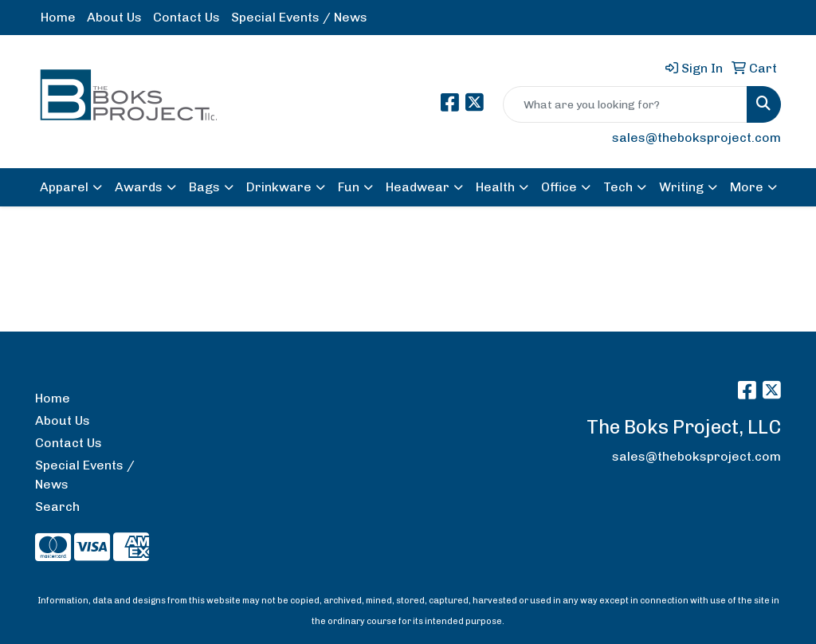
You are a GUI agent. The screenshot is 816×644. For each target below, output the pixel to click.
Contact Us (186, 17)
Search (57, 507)
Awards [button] (139, 187)
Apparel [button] (64, 187)
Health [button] (495, 187)
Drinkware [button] (279, 187)
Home (58, 17)
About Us (114, 17)
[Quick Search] (625, 104)
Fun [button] (349, 187)
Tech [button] (618, 187)
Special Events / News (299, 17)
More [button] (747, 187)
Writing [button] (681, 187)
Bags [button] (204, 187)
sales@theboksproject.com (696, 137)
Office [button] (559, 187)
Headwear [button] (418, 187)
